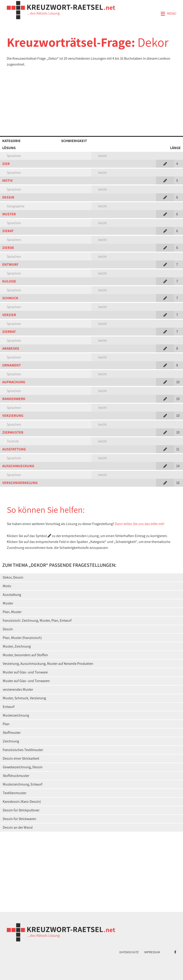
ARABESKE (11, 348)
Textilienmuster (14, 793)
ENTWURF (10, 264)
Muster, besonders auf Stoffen (25, 655)
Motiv (7, 586)
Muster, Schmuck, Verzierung (24, 698)
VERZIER (9, 315)
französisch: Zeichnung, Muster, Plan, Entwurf (37, 620)
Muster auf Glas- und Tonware (25, 672)
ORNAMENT (12, 365)
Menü (168, 14)
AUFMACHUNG (14, 382)
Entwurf (9, 707)
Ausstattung (12, 595)
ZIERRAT (9, 332)
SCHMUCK (10, 298)
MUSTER (9, 214)
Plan (6, 724)
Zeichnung (11, 741)
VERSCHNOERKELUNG (20, 483)
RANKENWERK (14, 399)
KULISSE (9, 281)
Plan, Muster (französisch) (22, 638)
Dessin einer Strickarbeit (21, 758)
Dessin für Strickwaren (19, 819)
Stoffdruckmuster (16, 776)
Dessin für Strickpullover (21, 810)
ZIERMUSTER (13, 432)
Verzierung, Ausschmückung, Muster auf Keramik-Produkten (48, 664)
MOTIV (7, 181)
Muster (8, 603)
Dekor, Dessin (13, 577)
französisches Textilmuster (23, 750)
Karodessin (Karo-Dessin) (22, 802)
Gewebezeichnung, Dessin (23, 767)
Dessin (8, 629)
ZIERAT (8, 231)
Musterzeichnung (16, 715)
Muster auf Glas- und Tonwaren (26, 681)
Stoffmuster (12, 733)
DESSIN (8, 197)
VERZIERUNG (13, 416)
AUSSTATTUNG (14, 449)
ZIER (6, 164)
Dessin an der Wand (18, 827)
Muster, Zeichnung (17, 646)
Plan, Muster (12, 612)
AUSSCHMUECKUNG (18, 466)
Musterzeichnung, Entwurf (23, 784)
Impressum (152, 952)
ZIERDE (8, 248)
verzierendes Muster (18, 689)
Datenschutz (129, 952)
